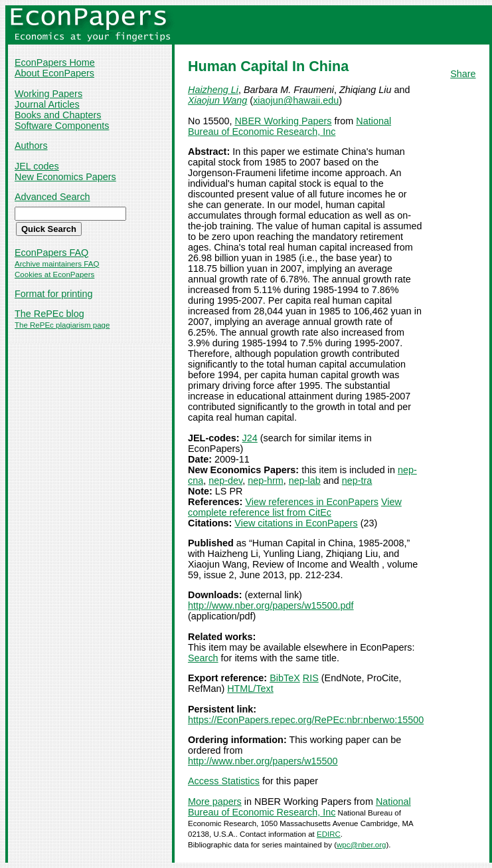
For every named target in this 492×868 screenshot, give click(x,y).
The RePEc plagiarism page (62, 325)
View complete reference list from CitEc (295, 507)
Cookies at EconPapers (54, 274)
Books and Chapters (58, 115)
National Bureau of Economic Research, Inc (289, 126)
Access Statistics (224, 781)
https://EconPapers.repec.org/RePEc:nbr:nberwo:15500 (306, 720)
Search (203, 658)
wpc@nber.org (361, 845)
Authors (31, 146)
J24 (250, 438)
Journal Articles (47, 104)
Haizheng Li (213, 90)
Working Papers (48, 94)
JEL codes (37, 166)
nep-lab (305, 481)
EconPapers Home (55, 62)
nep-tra (357, 481)
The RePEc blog (49, 314)
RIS (311, 678)
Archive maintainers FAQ (57, 264)
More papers (215, 802)
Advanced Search (52, 197)
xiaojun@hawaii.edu (296, 100)
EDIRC (329, 834)
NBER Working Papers (283, 121)
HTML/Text (250, 689)
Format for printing (54, 294)
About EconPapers (54, 73)
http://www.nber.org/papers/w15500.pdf (271, 605)
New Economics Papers (65, 177)
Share (463, 74)
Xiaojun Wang (217, 100)
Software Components (62, 126)
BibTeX (285, 678)
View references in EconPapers (312, 502)
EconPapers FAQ (51, 253)
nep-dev (225, 481)
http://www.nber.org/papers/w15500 (263, 761)
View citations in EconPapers (296, 523)
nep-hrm (266, 481)
